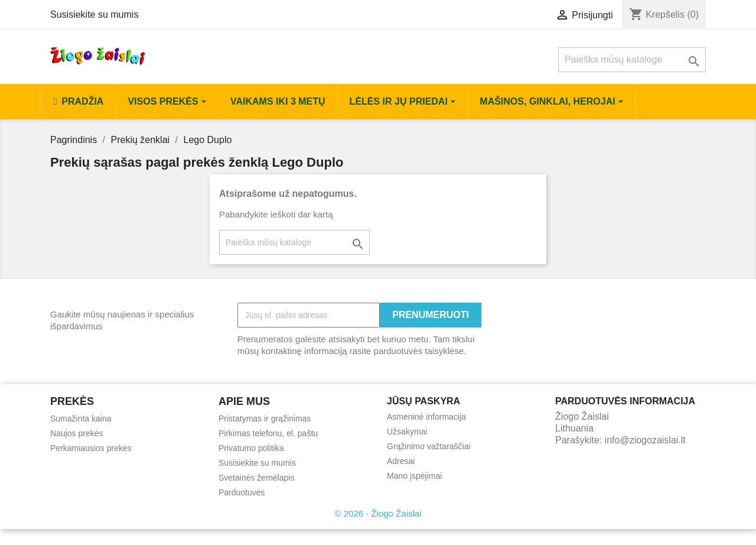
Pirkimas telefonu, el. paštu (268, 433)
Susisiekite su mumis (94, 14)
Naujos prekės (77, 433)
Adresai (401, 461)
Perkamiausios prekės (91, 448)
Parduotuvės (242, 492)
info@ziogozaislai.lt (645, 440)
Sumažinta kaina (81, 419)
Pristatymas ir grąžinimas (265, 419)
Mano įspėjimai (414, 476)
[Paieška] (632, 60)
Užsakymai (407, 432)
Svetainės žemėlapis (256, 478)
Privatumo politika (251, 448)
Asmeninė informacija (426, 417)
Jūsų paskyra (423, 401)
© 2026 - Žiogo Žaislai (378, 513)
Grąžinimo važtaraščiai (429, 446)
